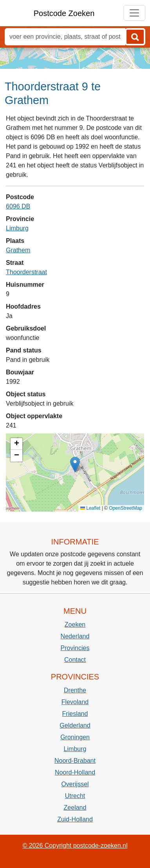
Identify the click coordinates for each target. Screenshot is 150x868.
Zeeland (75, 808)
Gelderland (75, 725)
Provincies (75, 648)
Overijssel (75, 784)
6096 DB (18, 206)
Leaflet (90, 508)
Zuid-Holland (75, 819)
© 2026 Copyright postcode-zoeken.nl (75, 846)
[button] (75, 465)
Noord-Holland (75, 772)
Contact (75, 660)
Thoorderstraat (26, 272)
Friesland (75, 714)
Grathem (18, 250)
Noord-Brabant (75, 761)
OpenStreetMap (126, 508)
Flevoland (75, 702)
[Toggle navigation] (134, 13)
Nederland (75, 636)
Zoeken (75, 624)
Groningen (75, 737)
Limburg (17, 228)
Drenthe (75, 690)
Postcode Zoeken (64, 13)
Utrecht (75, 796)
